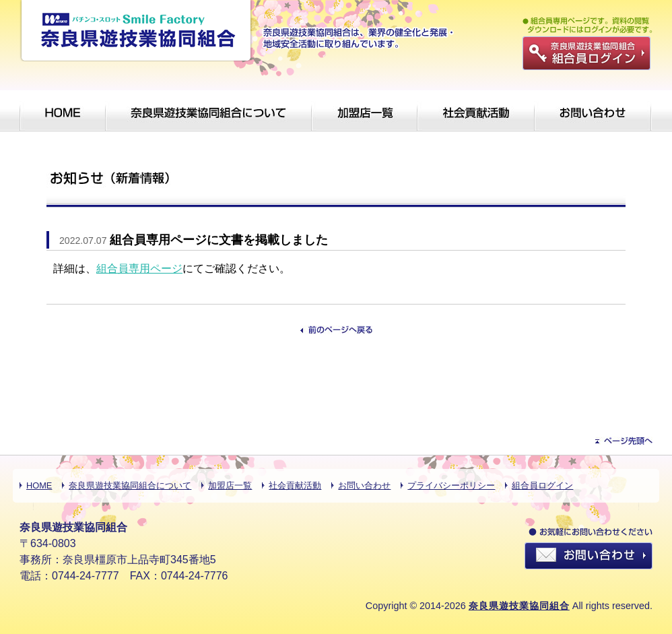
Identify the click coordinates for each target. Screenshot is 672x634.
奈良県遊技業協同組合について (130, 485)
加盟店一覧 (230, 485)
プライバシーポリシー (451, 485)
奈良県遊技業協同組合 (519, 606)
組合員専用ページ (139, 268)
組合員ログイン (542, 485)
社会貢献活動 (295, 485)
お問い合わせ (364, 485)
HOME (39, 485)
